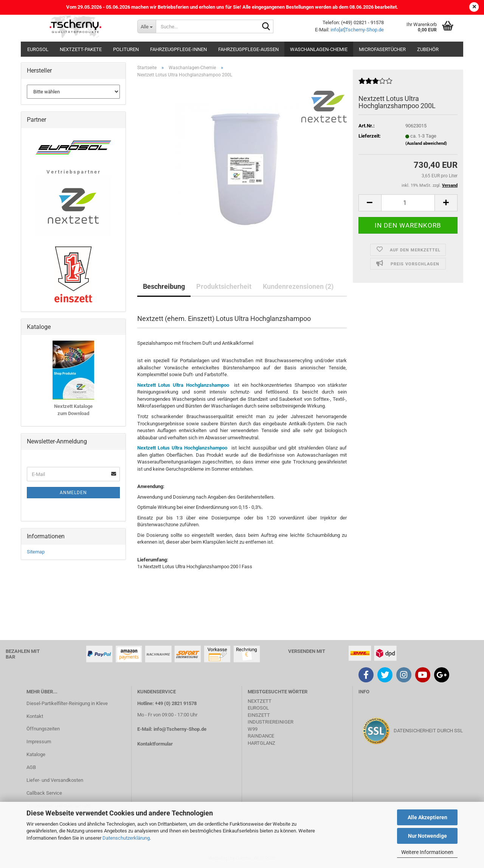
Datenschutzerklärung (126, 838)
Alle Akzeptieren (427, 817)
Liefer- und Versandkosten (55, 780)
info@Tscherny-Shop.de (180, 729)
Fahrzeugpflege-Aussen (248, 49)
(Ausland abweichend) (426, 143)
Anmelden (73, 493)
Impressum (39, 742)
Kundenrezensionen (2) (298, 286)
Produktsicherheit (224, 286)
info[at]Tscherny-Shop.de (357, 30)
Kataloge (36, 754)
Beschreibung (164, 286)
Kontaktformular (155, 744)
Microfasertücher (382, 49)
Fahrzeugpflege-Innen (178, 49)
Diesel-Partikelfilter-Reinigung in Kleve (67, 703)
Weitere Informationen (427, 852)
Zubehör (428, 49)
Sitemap (36, 552)
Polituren (126, 49)
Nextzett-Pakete (81, 49)
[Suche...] (147, 26)
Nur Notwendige (427, 836)
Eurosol (38, 49)
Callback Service (44, 793)
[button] (370, 203)
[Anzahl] (408, 203)
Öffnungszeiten (43, 729)
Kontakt (35, 716)
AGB (31, 767)
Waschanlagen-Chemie (319, 49)
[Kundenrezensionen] (375, 84)
